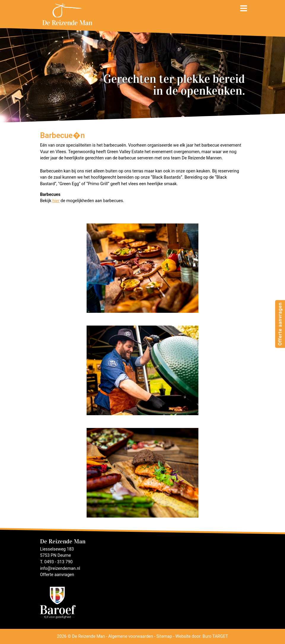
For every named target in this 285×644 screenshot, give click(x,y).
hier (56, 201)
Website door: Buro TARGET (202, 636)
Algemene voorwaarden (131, 636)
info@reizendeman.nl (60, 568)
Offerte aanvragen (280, 324)
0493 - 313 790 (58, 562)
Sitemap (164, 636)
